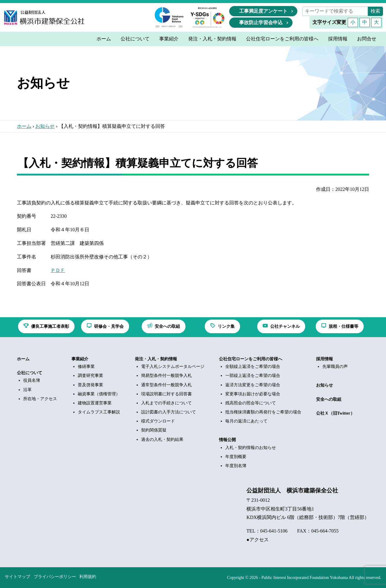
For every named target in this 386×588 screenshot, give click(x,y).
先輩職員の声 (335, 367)
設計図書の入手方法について (169, 412)
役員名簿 (32, 380)
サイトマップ (17, 577)
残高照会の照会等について (251, 403)
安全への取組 (329, 399)
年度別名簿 (236, 466)
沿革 (27, 390)
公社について (30, 373)
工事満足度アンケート (263, 11)
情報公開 (227, 440)
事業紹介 (80, 359)
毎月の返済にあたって (246, 421)
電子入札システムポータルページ (173, 367)
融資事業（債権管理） (99, 394)
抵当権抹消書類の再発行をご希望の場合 (263, 412)
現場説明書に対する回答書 (166, 394)
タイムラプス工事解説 (99, 412)
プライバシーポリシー (55, 577)
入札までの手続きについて (166, 403)
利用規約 (88, 577)
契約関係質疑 (154, 430)
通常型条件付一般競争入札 (166, 385)
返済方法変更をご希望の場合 (253, 385)
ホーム (24, 126)
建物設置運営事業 (95, 403)
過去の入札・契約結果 (162, 439)
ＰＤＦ (58, 270)
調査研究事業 (90, 376)
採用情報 (324, 359)
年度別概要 (236, 457)
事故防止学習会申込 (261, 22)
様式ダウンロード (158, 421)
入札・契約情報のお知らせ (251, 448)
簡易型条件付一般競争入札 (166, 376)
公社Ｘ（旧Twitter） (335, 413)
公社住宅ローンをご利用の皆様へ (251, 359)
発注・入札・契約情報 (156, 359)
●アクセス (258, 540)
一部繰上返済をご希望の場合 (253, 376)
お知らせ (45, 126)
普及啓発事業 (90, 385)
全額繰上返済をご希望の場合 (253, 367)
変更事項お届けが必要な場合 (253, 394)
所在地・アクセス (40, 399)
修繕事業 (86, 367)
